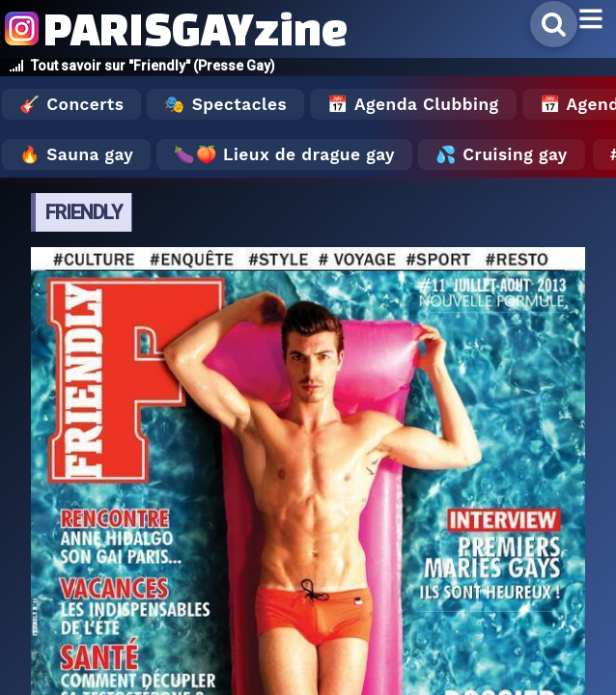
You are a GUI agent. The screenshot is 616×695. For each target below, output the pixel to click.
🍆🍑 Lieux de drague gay (284, 154)
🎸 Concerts (71, 104)
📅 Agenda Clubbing (413, 104)
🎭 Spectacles (225, 104)
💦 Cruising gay (502, 154)
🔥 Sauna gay (76, 154)
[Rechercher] (554, 24)
